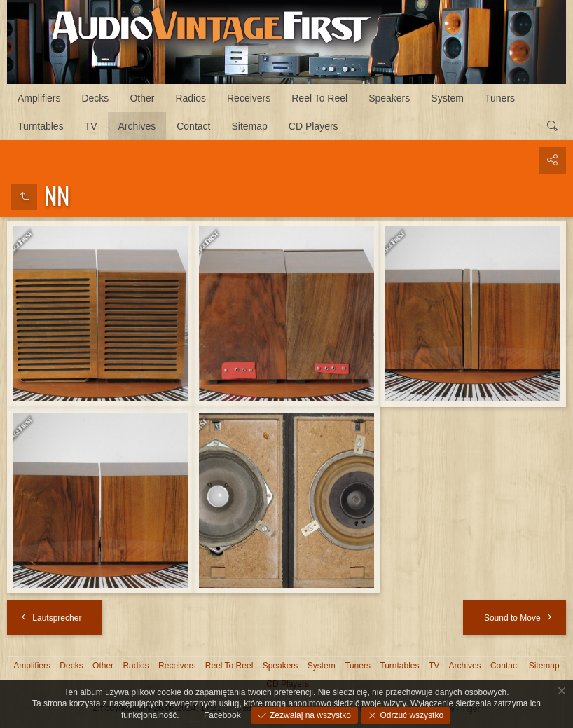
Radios (191, 98)
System (447, 98)
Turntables (41, 126)
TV (91, 126)
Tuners (500, 98)
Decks (95, 98)
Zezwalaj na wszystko (309, 715)
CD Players (313, 126)
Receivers (249, 98)
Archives (137, 126)
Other (142, 98)
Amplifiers (39, 98)
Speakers (389, 98)
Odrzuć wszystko (410, 715)
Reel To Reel (319, 98)
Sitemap (249, 126)
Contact (193, 126)
